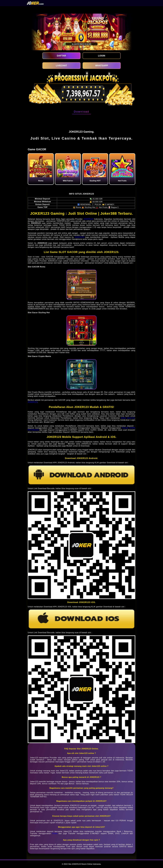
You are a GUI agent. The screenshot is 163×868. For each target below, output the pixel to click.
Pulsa (55, 833)
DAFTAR (61, 56)
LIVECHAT (61, 66)
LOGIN (102, 56)
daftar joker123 (128, 418)
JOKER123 (88, 219)
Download (81, 112)
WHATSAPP (102, 66)
